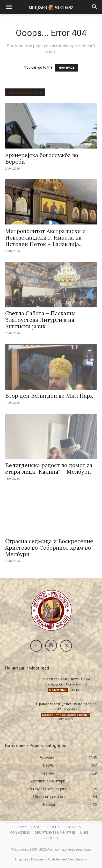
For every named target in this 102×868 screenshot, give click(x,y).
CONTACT (51, 838)
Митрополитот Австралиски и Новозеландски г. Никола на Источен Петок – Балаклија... (45, 238)
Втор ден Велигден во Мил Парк (49, 396)
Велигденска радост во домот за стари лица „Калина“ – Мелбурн (49, 468)
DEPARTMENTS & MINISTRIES (55, 832)
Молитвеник (58, 690)
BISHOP (37, 827)
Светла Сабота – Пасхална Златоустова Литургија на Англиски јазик (41, 320)
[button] (9, 7)
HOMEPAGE (67, 68)
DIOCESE (54, 827)
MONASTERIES (20, 832)
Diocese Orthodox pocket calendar (65, 715)
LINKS (84, 832)
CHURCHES (73, 827)
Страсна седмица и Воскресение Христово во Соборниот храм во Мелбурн (49, 548)
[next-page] (54, 728)
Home (22, 827)
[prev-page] (46, 728)
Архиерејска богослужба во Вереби (42, 158)
